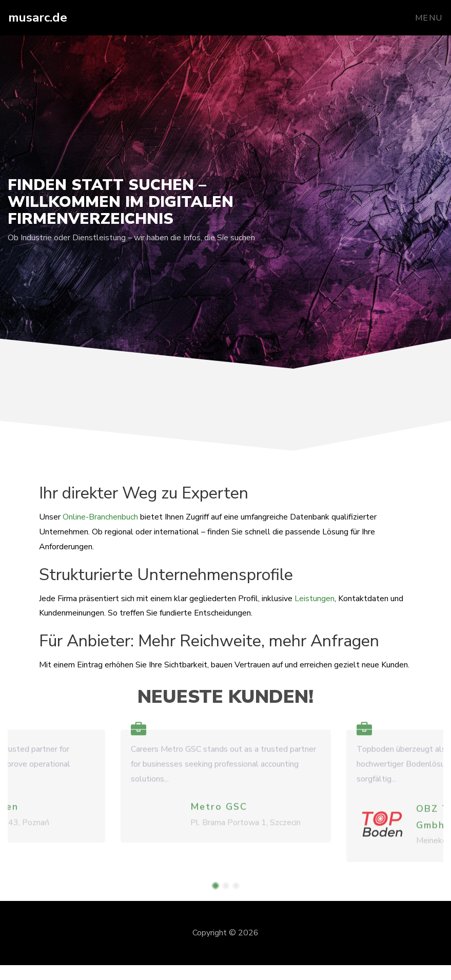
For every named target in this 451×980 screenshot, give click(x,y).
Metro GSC (219, 812)
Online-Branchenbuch (100, 517)
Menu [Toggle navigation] (429, 18)
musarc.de (38, 17)
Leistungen (315, 599)
